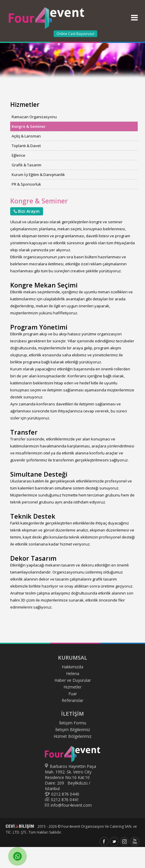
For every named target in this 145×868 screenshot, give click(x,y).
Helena (73, 673)
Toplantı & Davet (26, 146)
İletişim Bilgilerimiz (73, 730)
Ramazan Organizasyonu (34, 117)
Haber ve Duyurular (73, 680)
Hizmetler (72, 687)
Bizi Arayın (27, 211)
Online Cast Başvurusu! (75, 34)
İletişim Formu (73, 723)
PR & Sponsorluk (26, 184)
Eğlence (18, 155)
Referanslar (72, 700)
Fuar (73, 694)
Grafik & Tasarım (26, 165)
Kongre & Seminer (29, 126)
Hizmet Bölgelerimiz (72, 736)
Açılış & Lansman (26, 136)
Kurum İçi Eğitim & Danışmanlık (38, 175)
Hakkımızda (72, 667)
